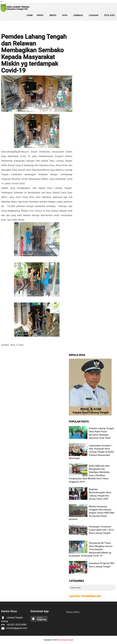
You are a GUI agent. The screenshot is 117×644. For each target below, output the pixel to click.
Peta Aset (110, 15)
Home (30, 15)
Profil (40, 15)
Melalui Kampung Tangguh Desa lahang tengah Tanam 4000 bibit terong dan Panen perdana (92, 513)
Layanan (94, 15)
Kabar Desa (75, 588)
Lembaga (78, 15)
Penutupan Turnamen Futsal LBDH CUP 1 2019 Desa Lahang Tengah (101, 530)
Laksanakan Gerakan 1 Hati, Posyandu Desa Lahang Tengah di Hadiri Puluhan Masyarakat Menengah (91, 452)
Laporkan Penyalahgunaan (85, 596)
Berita (53, 15)
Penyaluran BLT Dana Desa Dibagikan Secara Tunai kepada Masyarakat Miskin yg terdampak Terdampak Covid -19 (91, 549)
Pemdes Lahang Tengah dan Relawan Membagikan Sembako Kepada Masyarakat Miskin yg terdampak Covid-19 (34, 54)
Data (65, 15)
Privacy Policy (73, 612)
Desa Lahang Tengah (65, 640)
